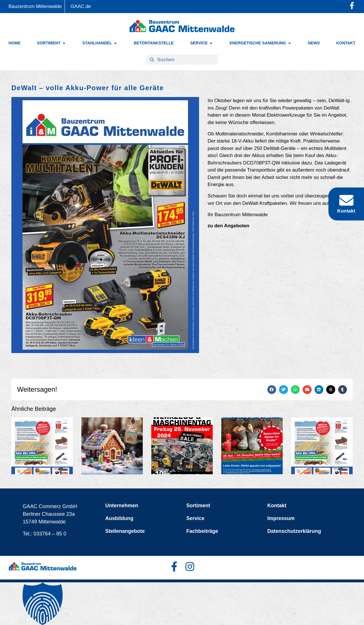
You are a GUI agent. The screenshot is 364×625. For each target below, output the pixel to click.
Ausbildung (119, 518)
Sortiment (198, 506)
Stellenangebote (125, 531)
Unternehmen (122, 506)
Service (195, 518)
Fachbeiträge (202, 531)
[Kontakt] (346, 200)
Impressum (281, 518)
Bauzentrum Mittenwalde (35, 6)
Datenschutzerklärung (294, 531)
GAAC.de (81, 6)
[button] (272, 390)
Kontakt (277, 506)
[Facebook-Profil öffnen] (352, 6)
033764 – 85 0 (50, 534)
